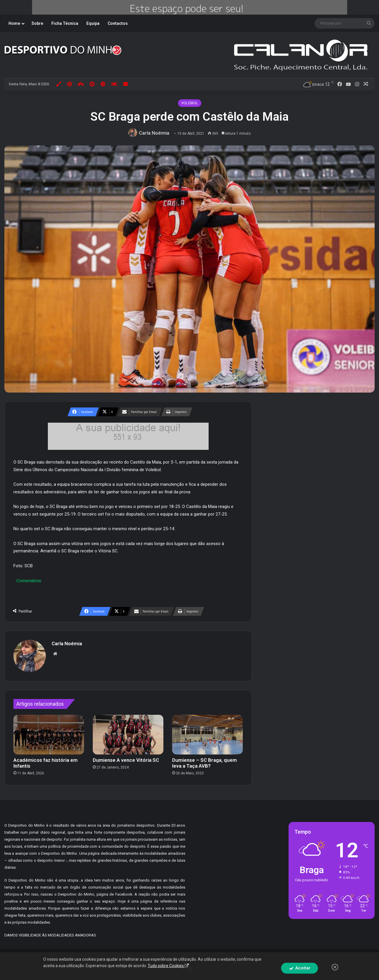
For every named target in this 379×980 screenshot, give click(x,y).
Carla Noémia (154, 133)
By (237, 960)
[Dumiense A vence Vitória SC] (128, 735)
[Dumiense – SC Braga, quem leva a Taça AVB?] (207, 735)
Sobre (37, 23)
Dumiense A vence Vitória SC (126, 760)
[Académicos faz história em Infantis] (49, 735)
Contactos (118, 23)
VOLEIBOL (190, 103)
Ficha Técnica (65, 23)
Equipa (93, 23)
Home (14, 23)
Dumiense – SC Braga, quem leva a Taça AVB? (205, 763)
